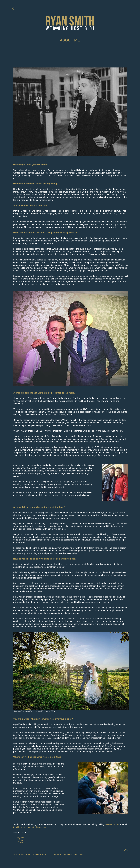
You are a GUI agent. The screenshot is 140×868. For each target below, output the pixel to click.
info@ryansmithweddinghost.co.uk (30, 827)
